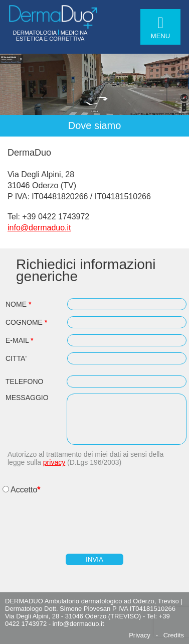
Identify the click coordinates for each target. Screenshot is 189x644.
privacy (54, 462)
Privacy (140, 635)
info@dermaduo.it (39, 228)
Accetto (24, 490)
